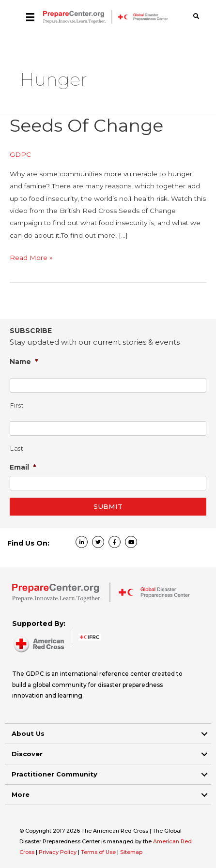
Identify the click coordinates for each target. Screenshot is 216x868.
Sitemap (131, 852)
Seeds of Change (86, 125)
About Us (28, 733)
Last (17, 449)
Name (24, 361)
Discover (27, 754)
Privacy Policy (58, 852)
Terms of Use (98, 852)
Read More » (31, 258)
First (17, 405)
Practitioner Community (54, 774)
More (21, 794)
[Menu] (30, 17)
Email (23, 467)
